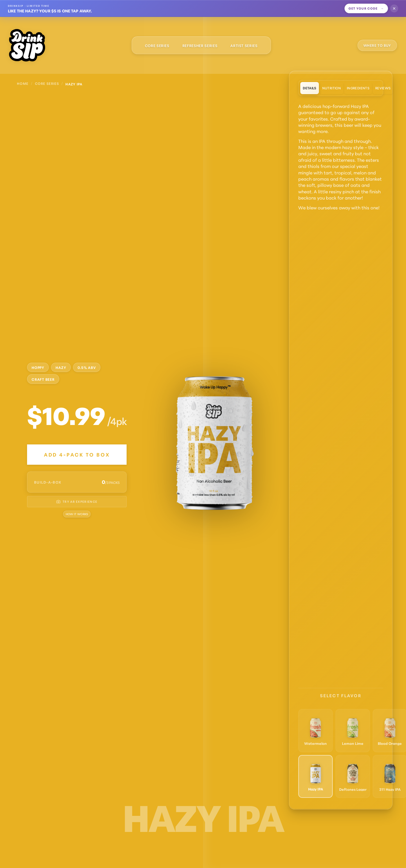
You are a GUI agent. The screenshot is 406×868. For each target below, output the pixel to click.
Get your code (366, 8)
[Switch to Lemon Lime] (353, 730)
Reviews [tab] (383, 88)
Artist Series (244, 45)
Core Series (157, 45)
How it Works (77, 514)
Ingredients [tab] (358, 88)
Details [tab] (310, 88)
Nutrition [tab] (332, 88)
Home (23, 83)
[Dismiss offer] (394, 8)
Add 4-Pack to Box (77, 454)
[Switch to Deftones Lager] (353, 776)
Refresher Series (200, 45)
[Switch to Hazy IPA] (316, 776)
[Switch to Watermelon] (316, 730)
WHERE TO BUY (377, 45)
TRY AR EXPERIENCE (77, 501)
